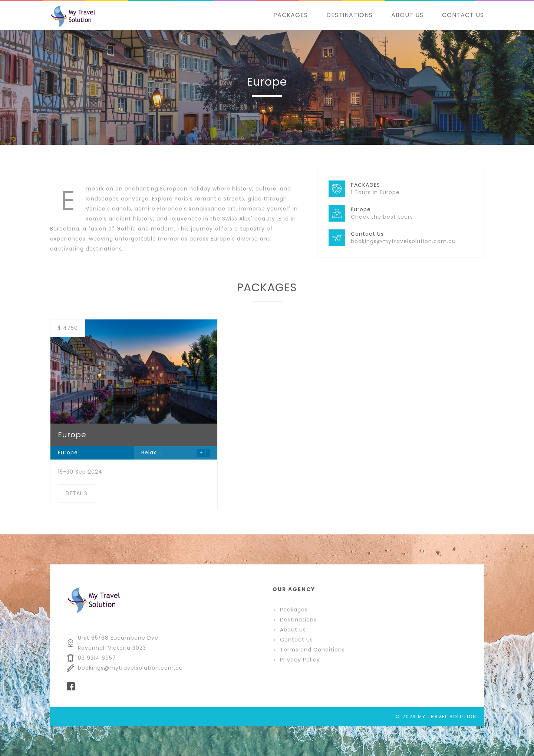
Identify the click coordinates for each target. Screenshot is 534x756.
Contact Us (293, 640)
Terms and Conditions (309, 650)
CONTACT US (463, 15)
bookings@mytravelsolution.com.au (125, 668)
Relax (149, 452)
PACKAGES (291, 15)
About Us (289, 630)
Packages (290, 610)
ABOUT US (407, 15)
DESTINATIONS (350, 15)
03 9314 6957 (91, 658)
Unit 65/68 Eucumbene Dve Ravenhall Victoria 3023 (113, 643)
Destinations (295, 620)
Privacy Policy (296, 660)
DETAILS (77, 493)
